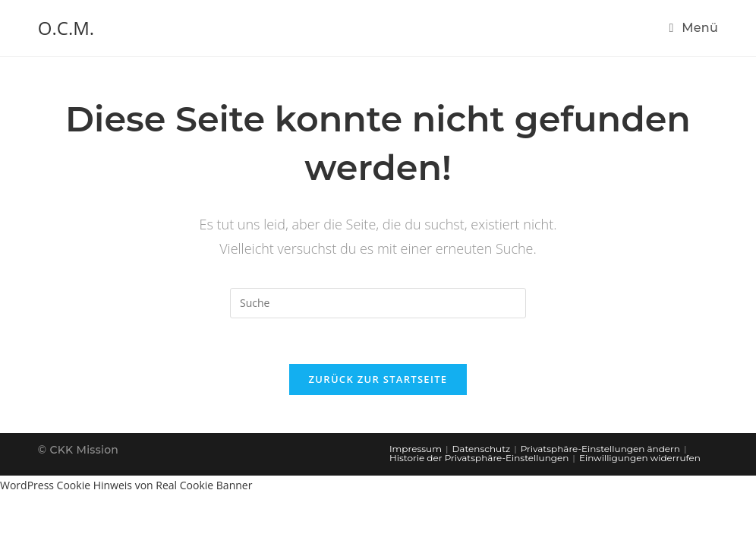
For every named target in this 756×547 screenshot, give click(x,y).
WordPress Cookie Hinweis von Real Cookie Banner (126, 485)
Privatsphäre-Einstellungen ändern (600, 449)
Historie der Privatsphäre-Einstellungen (479, 458)
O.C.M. (66, 28)
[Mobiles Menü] (693, 28)
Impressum (416, 449)
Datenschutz (481, 449)
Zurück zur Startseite (378, 379)
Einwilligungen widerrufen (640, 458)
